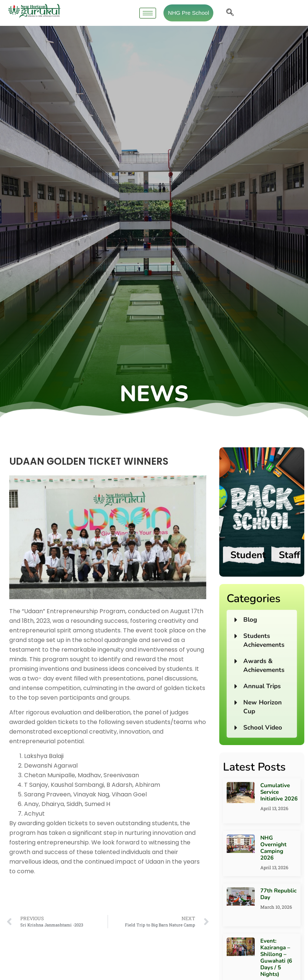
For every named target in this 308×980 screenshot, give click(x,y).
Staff (289, 555)
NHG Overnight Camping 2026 (273, 848)
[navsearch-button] (230, 13)
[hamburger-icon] (148, 13)
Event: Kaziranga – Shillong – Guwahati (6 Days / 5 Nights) (276, 957)
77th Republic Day (278, 894)
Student (248, 555)
